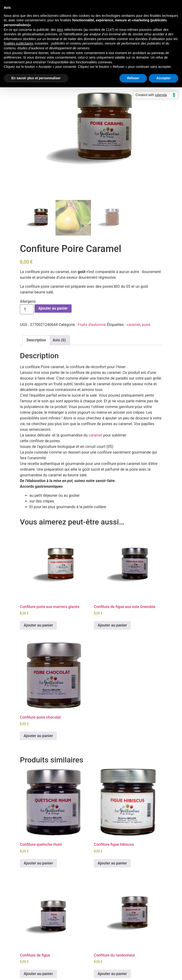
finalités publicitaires (19, 43)
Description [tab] (36, 340)
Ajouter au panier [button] (38, 625)
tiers (60, 30)
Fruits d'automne (92, 325)
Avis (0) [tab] (59, 340)
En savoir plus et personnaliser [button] (36, 78)
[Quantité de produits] (27, 309)
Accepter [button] (164, 78)
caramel (133, 325)
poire (146, 325)
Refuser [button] (133, 78)
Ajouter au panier (53, 308)
